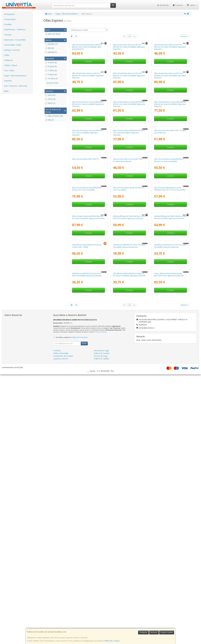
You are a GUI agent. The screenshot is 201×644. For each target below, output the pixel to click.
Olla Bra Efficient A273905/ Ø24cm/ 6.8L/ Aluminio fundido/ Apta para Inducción (170, 427)
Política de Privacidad (100, 602)
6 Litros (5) (51, 66)
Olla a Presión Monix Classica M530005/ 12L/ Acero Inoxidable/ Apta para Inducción (88, 252)
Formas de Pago (101, 626)
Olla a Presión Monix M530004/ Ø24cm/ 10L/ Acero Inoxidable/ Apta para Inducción (129, 252)
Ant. (125, 36)
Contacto (178, 5)
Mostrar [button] (185, 36)
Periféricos (8, 60)
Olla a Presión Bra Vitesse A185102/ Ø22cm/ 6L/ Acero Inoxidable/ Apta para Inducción (88, 135)
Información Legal (101, 620)
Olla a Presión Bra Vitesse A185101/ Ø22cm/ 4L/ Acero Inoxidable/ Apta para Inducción (170, 77)
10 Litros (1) (52, 78)
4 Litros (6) (51, 62)
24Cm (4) (50, 99)
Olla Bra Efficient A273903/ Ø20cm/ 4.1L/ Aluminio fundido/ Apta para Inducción (129, 427)
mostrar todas (52, 83)
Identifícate (163, 5)
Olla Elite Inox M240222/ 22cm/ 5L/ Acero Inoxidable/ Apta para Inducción (170, 485)
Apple (6, 91)
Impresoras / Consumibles (15, 40)
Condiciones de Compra (63, 626)
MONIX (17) (51, 44)
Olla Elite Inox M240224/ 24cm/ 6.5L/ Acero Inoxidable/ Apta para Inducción (87, 544)
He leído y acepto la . (72, 607)
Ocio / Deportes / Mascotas (16, 86)
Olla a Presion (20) (54, 116)
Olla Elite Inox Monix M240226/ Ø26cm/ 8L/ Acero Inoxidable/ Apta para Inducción (129, 544)
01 (130, 36)
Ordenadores (9, 14)
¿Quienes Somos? (61, 628)
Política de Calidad (101, 628)
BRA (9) (50, 48)
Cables (7, 55)
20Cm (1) (50, 103)
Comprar (88, 91)
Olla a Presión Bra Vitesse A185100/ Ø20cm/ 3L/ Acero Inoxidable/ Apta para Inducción (129, 77)
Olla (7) (49, 120)
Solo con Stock (53, 34)
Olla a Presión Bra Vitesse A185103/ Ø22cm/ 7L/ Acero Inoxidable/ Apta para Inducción (129, 135)
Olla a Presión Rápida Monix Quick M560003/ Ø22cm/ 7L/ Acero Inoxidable (170, 368)
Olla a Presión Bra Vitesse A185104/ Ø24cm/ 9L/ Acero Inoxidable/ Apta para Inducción (170, 135)
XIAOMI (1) (51, 52)
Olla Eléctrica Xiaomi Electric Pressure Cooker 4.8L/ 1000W (87, 485)
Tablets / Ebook (11, 65)
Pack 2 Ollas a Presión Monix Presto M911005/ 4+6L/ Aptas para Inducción (169, 544)
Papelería (8, 81)
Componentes (10, 19)
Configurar (143, 632)
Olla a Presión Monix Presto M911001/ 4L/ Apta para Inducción (128, 310)
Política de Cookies (112, 641)
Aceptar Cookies (167, 632)
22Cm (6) (50, 95)
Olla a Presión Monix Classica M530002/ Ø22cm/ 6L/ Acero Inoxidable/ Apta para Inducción (129, 194)
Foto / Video (9, 70)
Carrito (192, 5)
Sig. (134, 36)
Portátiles (8, 24)
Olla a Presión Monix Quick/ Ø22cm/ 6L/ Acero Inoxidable (129, 368)
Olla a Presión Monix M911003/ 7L (86, 309)
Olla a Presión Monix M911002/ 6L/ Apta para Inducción (170, 251)
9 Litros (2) (51, 74)
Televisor (8, 35)
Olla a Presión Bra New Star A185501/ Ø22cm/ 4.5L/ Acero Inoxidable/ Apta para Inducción (87, 77)
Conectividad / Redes (13, 45)
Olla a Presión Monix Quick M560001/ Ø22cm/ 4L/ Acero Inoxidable (169, 310)
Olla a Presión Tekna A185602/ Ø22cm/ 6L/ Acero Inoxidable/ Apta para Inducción (88, 427)
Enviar (84, 613)
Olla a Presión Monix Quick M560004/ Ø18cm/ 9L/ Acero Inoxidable (87, 368)
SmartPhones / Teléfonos (15, 30)
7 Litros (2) (51, 70)
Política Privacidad (61, 623)
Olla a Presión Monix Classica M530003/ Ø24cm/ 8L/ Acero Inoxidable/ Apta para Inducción (170, 194)
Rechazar (154, 632)
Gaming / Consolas (12, 50)
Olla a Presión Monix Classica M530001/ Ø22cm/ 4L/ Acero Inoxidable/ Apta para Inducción (88, 194)
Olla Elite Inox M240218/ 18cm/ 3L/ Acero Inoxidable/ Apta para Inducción (129, 485)
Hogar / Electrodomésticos (15, 76)
